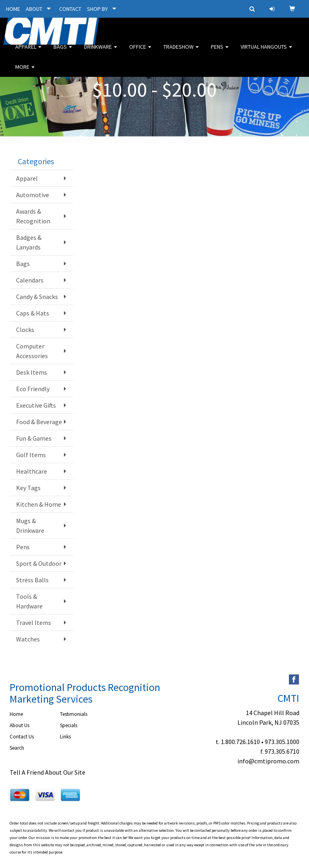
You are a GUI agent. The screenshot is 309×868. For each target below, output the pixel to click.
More (25, 72)
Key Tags (28, 488)
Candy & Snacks (37, 297)
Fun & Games (34, 438)
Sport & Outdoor (39, 563)
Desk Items (32, 372)
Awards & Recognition (33, 216)
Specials (69, 725)
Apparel (28, 52)
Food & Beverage (39, 422)
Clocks (25, 330)
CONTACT (70, 9)
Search (17, 748)
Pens (220, 52)
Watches (28, 639)
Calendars (30, 280)
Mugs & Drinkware (30, 526)
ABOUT (34, 9)
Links (65, 737)
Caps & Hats (33, 313)
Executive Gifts (36, 405)
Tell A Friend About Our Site (47, 772)
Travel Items (34, 623)
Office (140, 52)
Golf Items (31, 455)
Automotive (33, 195)
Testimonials (74, 714)
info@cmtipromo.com (268, 761)
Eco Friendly (33, 389)
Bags (63, 52)
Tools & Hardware (29, 601)
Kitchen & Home (39, 504)
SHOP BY (97, 9)
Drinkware (101, 52)
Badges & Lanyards (29, 242)
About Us (20, 725)
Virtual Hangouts (266, 52)
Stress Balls (32, 580)
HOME (13, 9)
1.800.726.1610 (240, 742)
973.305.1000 (282, 742)
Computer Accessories (32, 351)
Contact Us (22, 737)
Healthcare (32, 471)
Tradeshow (181, 52)
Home (16, 714)
